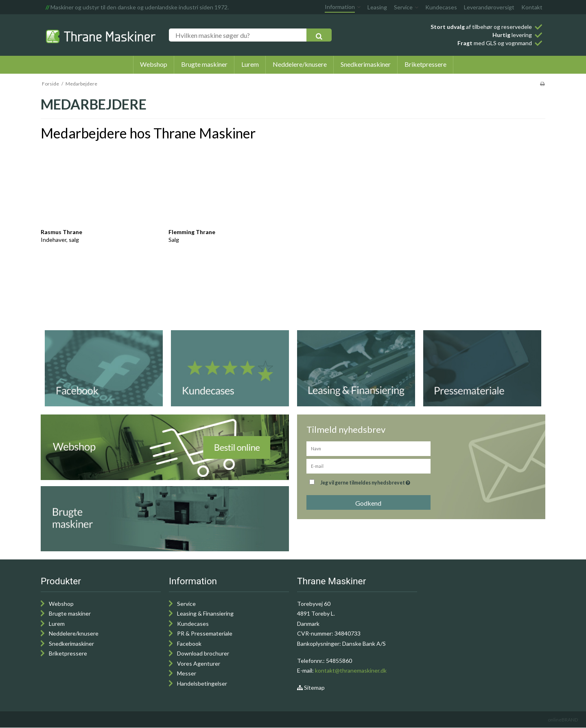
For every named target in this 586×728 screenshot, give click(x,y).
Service (186, 604)
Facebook (189, 644)
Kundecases (193, 624)
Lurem (57, 624)
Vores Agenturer (199, 663)
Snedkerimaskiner (71, 644)
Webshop (61, 604)
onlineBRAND (563, 720)
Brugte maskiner (70, 613)
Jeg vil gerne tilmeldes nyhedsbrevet (366, 481)
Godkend (368, 503)
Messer (187, 673)
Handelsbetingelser (202, 683)
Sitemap (311, 687)
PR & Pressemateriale (205, 633)
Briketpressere (68, 653)
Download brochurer (203, 653)
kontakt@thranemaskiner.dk (351, 670)
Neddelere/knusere (74, 633)
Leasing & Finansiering (205, 613)
